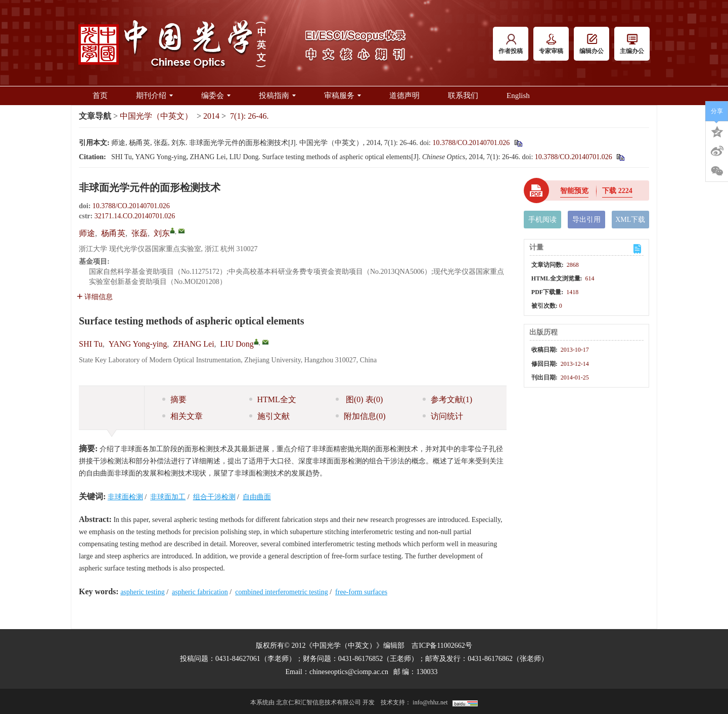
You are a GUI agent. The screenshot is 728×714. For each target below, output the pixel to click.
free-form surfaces (361, 592)
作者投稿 (511, 44)
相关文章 (183, 416)
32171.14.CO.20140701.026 (135, 216)
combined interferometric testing (282, 592)
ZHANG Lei (193, 344)
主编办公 (632, 44)
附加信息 (361, 416)
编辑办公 (591, 44)
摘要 (174, 399)
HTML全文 (273, 399)
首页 (100, 96)
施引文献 (269, 416)
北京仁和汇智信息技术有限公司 (318, 702)
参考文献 (448, 399)
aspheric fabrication (200, 592)
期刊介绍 (154, 96)
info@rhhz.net (430, 702)
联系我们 (463, 96)
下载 (617, 191)
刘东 (162, 233)
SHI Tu (91, 344)
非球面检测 (125, 497)
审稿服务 (343, 96)
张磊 (140, 233)
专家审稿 (551, 44)
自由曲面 (257, 497)
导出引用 (586, 220)
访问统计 (443, 416)
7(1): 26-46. (249, 116)
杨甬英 (113, 233)
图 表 (359, 399)
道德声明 (404, 96)
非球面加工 (168, 497)
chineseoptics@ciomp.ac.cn (349, 672)
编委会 (216, 96)
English (518, 96)
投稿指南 (277, 96)
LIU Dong (237, 344)
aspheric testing (142, 592)
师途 (87, 233)
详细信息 (95, 297)
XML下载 (630, 220)
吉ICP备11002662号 (442, 646)
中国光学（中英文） (156, 116)
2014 (211, 116)
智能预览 (574, 191)
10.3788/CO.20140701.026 (471, 143)
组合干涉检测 (214, 497)
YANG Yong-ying (138, 344)
